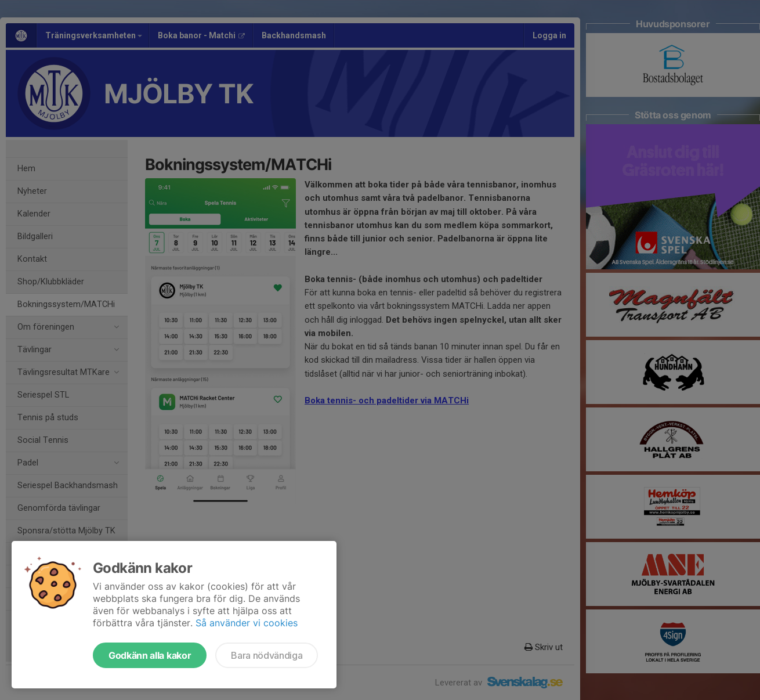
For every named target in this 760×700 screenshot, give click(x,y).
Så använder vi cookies (247, 623)
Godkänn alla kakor (150, 655)
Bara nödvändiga (267, 655)
